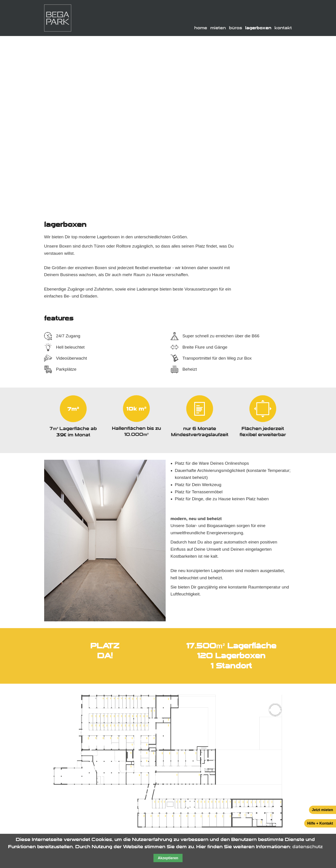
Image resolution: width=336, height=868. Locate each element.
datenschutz (307, 847)
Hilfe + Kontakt (320, 823)
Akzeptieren (168, 858)
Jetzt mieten (322, 810)
